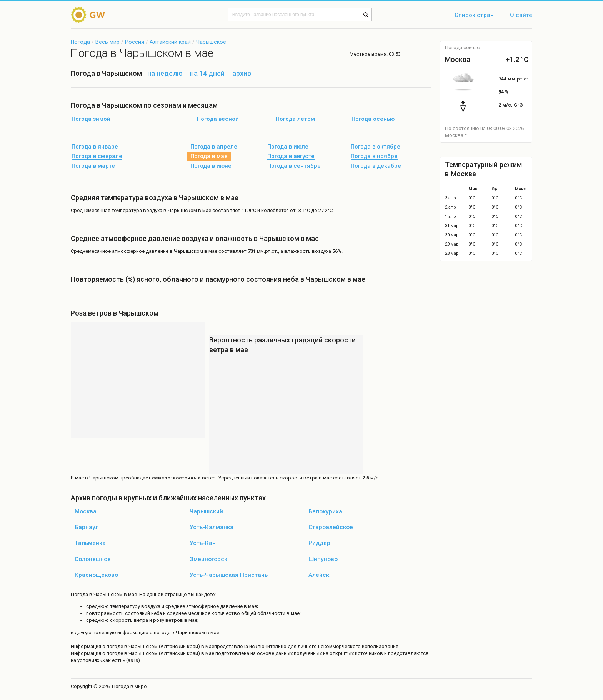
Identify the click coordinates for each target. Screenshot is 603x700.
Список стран (474, 15)
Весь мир (107, 42)
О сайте (521, 15)
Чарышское (211, 42)
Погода (80, 42)
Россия (135, 42)
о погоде (113, 646)
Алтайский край (170, 42)
